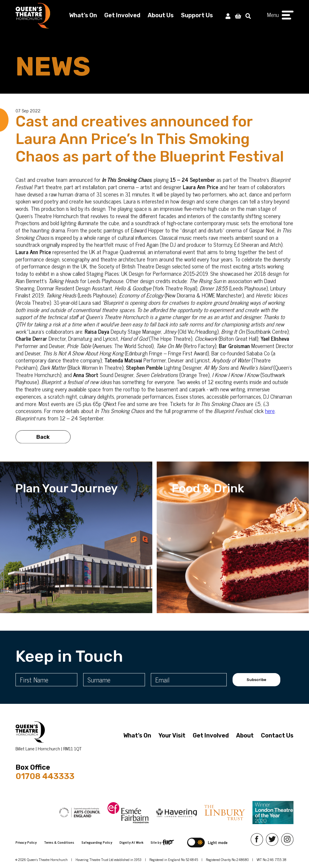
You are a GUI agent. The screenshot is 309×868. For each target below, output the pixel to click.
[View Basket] (238, 15)
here (270, 417)
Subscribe (256, 680)
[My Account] (228, 15)
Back (43, 443)
